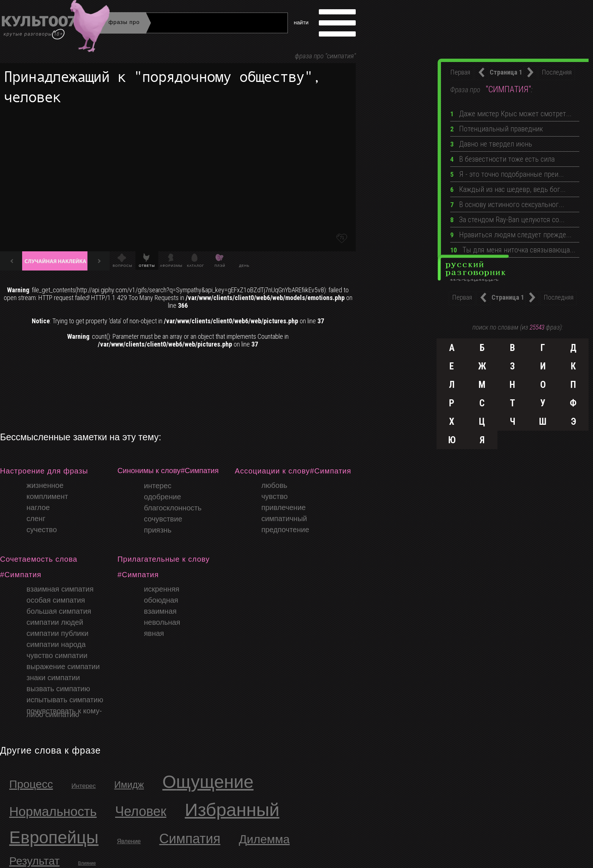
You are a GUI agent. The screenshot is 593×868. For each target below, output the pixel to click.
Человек (141, 811)
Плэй (220, 266)
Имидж (129, 785)
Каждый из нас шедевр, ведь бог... (508, 189)
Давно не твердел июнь (491, 144)
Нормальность (53, 811)
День (244, 266)
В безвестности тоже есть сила (502, 159)
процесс (31, 784)
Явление (129, 841)
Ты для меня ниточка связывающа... (513, 250)
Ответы (147, 266)
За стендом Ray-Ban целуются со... (507, 220)
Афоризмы (171, 266)
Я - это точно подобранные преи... (507, 174)
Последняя (557, 72)
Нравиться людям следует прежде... (511, 235)
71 (342, 238)
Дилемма (264, 839)
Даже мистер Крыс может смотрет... (511, 114)
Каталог (196, 266)
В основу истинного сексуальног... (507, 204)
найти (301, 22)
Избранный (232, 810)
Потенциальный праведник (497, 129)
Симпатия (190, 839)
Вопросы (122, 266)
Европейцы (54, 837)
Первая (460, 72)
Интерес (83, 786)
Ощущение (208, 782)
